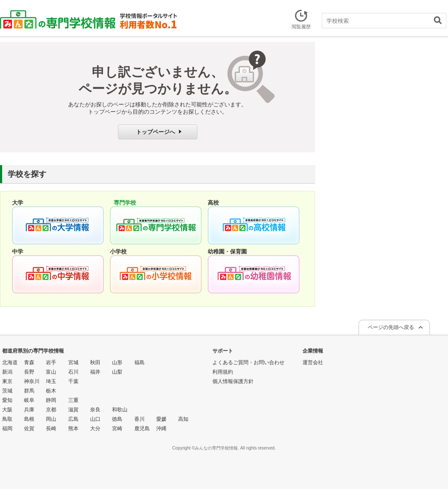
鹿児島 (142, 429)
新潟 (7, 372)
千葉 (73, 381)
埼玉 (51, 381)
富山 (51, 372)
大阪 (7, 410)
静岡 (51, 400)
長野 (29, 372)
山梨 (117, 372)
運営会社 (313, 362)
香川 (139, 419)
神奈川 (32, 381)
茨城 (7, 391)
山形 (117, 362)
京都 (51, 410)
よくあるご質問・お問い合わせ (248, 362)
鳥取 (7, 419)
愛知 (7, 400)
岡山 (51, 419)
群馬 (29, 391)
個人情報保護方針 (233, 381)
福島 (139, 362)
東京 (7, 381)
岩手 (51, 362)
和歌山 (120, 410)
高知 (183, 419)
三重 (73, 400)
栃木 (51, 391)
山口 (95, 419)
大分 (95, 429)
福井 (95, 372)
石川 (73, 372)
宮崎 (117, 429)
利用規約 (223, 372)
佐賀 (29, 429)
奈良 (95, 410)
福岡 (7, 429)
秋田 (95, 362)
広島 (73, 419)
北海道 (10, 362)
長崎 (51, 429)
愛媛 (161, 419)
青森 (29, 362)
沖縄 (161, 429)
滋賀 (73, 410)
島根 (29, 419)
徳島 (117, 419)
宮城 (73, 362)
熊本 (73, 429)
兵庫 (29, 410)
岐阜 (29, 400)
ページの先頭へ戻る (391, 327)
